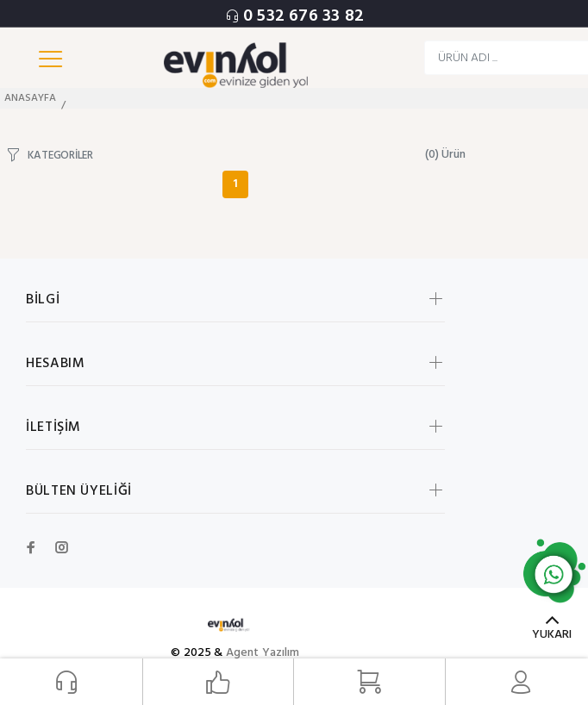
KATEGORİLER (60, 155)
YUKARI (552, 635)
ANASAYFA (30, 98)
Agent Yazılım (263, 653)
